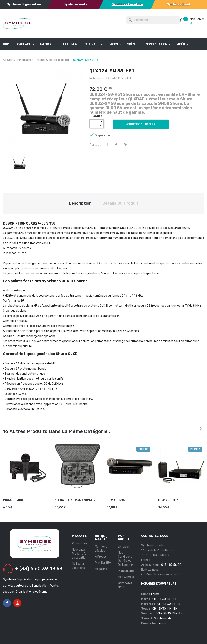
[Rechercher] (153, 20)
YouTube (17, 603)
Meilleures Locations (78, 566)
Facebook (7, 603)
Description (80, 203)
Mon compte (126, 577)
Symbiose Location (127, 4)
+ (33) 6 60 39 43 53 (39, 569)
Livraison (124, 547)
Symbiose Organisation (24, 4)
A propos (101, 557)
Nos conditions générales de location (126, 559)
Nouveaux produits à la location (80, 554)
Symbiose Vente (76, 4)
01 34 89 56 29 (171, 565)
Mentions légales (101, 549)
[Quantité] (94, 124)
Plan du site (103, 563)
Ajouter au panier (141, 124)
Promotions (80, 544)
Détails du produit (120, 203)
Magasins (101, 569)
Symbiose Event (179, 4)
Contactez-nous (126, 585)
